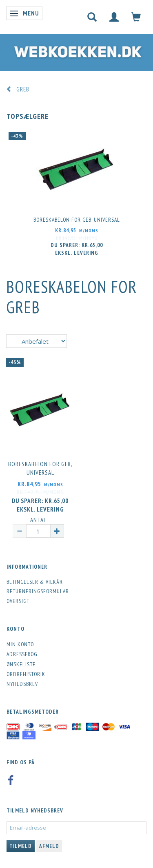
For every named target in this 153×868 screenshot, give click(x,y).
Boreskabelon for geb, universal (77, 220)
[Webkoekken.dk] (76, 50)
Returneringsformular (38, 591)
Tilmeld (21, 846)
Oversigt (18, 601)
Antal (38, 520)
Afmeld (49, 846)
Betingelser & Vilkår (35, 582)
